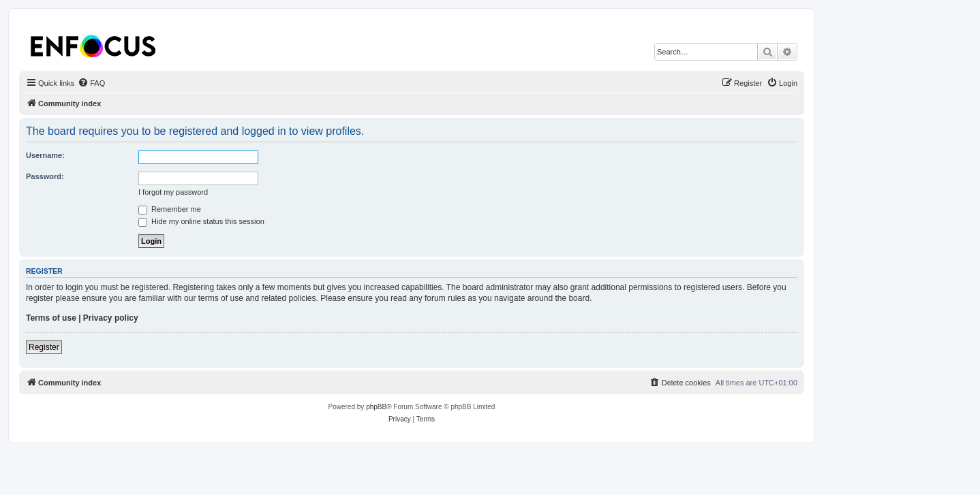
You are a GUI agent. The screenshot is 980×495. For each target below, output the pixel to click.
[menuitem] (91, 83)
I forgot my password (173, 192)
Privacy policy (111, 318)
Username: (45, 155)
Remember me (170, 209)
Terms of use (51, 318)
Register (44, 347)
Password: (45, 176)
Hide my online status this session (201, 221)
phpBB (376, 407)
